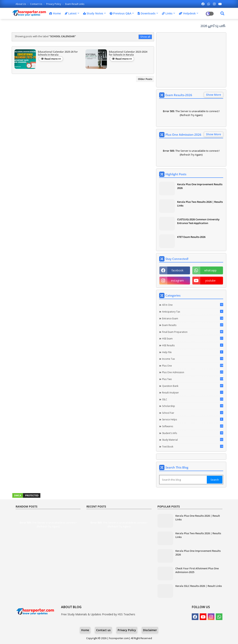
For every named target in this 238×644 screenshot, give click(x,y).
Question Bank (193, 386)
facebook (177, 270)
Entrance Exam (193, 318)
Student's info (193, 433)
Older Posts (145, 79)
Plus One (193, 366)
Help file (193, 352)
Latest (71, 13)
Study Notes (93, 13)
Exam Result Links (75, 4)
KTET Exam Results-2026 (191, 237)
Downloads (147, 13)
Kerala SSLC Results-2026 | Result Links (199, 586)
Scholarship (193, 406)
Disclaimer (150, 630)
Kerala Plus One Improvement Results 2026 (200, 186)
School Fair (193, 413)
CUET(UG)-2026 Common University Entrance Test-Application (198, 221)
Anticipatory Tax (193, 312)
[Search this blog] (183, 480)
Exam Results (193, 325)
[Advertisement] (191, 60)
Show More (214, 95)
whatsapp (210, 270)
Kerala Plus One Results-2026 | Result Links (198, 517)
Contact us (36, 4)
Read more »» (53, 59)
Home (55, 13)
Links (167, 13)
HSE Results (193, 345)
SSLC (193, 399)
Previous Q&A (120, 13)
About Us (21, 4)
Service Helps (193, 419)
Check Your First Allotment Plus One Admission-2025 (197, 570)
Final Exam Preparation (193, 332)
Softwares (193, 426)
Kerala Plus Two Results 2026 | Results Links (200, 204)
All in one (193, 305)
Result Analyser (193, 392)
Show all (145, 37)
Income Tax (193, 359)
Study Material (193, 440)
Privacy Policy (54, 4)
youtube (210, 280)
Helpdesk (187, 13)
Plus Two (193, 379)
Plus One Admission (193, 372)
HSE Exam (193, 338)
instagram (177, 280)
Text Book (193, 446)
